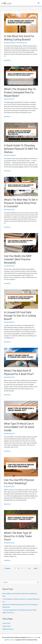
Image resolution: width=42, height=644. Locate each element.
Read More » (8, 61)
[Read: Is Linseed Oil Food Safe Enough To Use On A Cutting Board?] (21, 299)
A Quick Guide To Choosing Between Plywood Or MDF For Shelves (21, 149)
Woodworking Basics (10, 43)
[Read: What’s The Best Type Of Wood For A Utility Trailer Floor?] (21, 520)
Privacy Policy (6, 627)
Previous (7, 569)
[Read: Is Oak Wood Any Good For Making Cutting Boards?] (21, 23)
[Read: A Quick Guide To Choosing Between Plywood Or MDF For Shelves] (21, 132)
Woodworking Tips (22, 43)
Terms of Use (6, 624)
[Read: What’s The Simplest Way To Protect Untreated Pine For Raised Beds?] (21, 76)
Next (36, 569)
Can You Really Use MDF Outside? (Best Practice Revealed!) (18, 260)
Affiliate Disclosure (8, 630)
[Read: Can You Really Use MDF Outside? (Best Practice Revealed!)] (21, 243)
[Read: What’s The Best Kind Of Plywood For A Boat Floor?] (21, 358)
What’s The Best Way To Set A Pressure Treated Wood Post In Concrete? (21, 203)
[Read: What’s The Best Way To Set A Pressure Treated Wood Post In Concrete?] (21, 187)
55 (29, 569)
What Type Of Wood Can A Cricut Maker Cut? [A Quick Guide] (19, 427)
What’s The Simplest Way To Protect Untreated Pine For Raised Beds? (20, 93)
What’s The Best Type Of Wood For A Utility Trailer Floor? (18, 537)
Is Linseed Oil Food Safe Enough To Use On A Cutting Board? (20, 316)
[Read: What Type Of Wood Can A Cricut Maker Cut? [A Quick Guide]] (21, 411)
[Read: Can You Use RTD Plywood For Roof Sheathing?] (21, 467)
